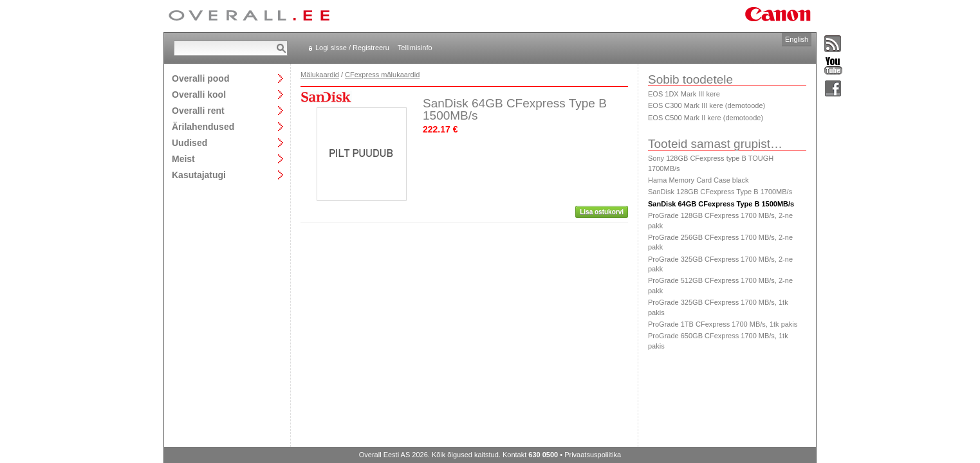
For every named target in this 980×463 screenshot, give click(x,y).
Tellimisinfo (415, 48)
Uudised (190, 142)
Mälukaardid (320, 75)
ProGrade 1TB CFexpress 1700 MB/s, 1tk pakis (723, 324)
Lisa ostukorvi (602, 212)
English (797, 39)
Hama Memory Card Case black (698, 180)
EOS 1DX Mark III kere (684, 94)
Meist (183, 159)
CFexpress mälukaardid (382, 75)
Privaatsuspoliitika (593, 455)
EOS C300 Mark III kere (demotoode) (707, 105)
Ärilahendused (203, 126)
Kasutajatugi (199, 175)
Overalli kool (199, 94)
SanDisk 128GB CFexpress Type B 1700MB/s (720, 192)
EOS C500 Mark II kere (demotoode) (706, 118)
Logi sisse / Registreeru (352, 48)
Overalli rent (198, 110)
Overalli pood (200, 78)
